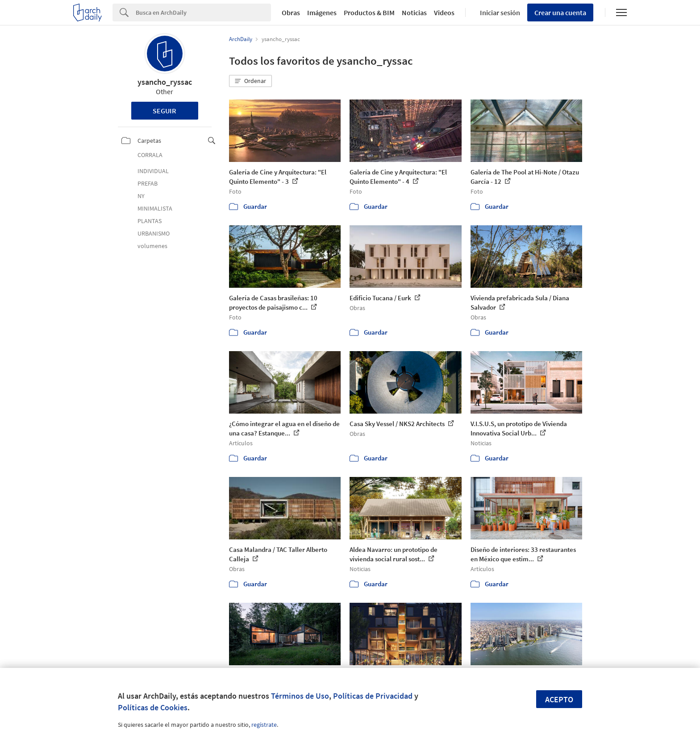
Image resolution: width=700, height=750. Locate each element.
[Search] (203, 12)
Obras (291, 12)
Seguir (165, 111)
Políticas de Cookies (153, 707)
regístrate (264, 725)
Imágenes (322, 12)
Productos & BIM (369, 12)
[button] (250, 81)
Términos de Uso (300, 696)
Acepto (559, 699)
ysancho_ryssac (165, 82)
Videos (444, 12)
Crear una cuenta (560, 12)
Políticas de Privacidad (373, 696)
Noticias (414, 12)
